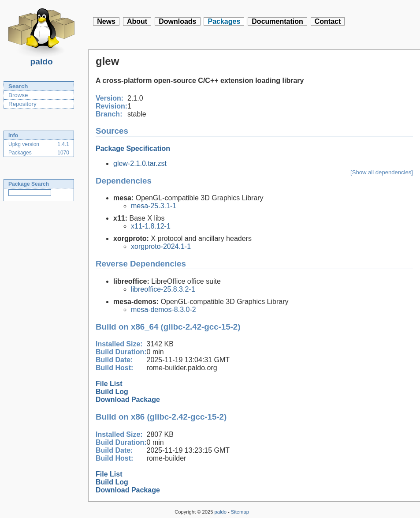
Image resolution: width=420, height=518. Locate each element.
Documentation (277, 21)
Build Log (112, 392)
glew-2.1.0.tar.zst (140, 163)
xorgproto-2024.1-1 (161, 246)
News (106, 21)
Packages (224, 21)
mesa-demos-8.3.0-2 (164, 310)
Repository (22, 104)
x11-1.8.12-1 (151, 226)
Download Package (128, 400)
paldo (41, 59)
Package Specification (133, 148)
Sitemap (240, 512)
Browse (18, 95)
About (137, 21)
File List (109, 384)
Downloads (177, 21)
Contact (328, 21)
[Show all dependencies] (382, 172)
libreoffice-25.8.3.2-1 (163, 289)
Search (18, 86)
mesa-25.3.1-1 (154, 206)
